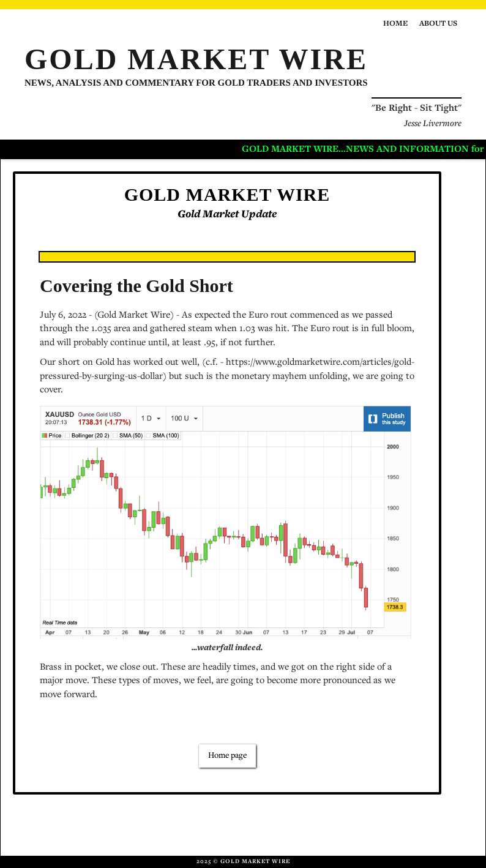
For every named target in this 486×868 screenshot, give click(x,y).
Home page (227, 756)
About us (438, 24)
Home (395, 24)
